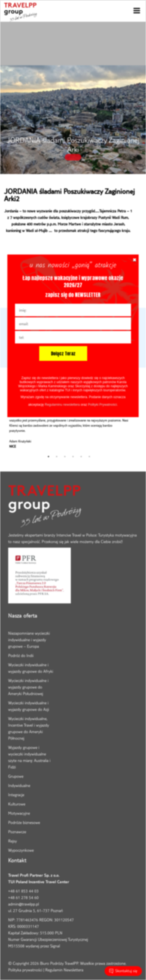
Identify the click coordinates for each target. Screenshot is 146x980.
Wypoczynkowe (21, 850)
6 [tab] (89, 457)
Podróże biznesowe (24, 822)
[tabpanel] (69, 426)
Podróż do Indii (21, 655)
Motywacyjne (19, 813)
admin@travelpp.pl (24, 904)
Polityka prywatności (25, 970)
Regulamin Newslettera (64, 970)
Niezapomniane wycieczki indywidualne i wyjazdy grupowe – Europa (29, 640)
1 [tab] (48, 457)
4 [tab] (73, 457)
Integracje (16, 795)
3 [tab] (65, 457)
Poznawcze (17, 832)
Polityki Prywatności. (103, 405)
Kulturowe (17, 804)
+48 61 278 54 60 (23, 897)
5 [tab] (81, 457)
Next (138, 426)
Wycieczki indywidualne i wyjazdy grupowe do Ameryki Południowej (28, 687)
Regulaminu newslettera (62, 405)
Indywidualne (19, 785)
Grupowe (16, 776)
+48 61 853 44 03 (23, 891)
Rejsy (13, 841)
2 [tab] (57, 457)
